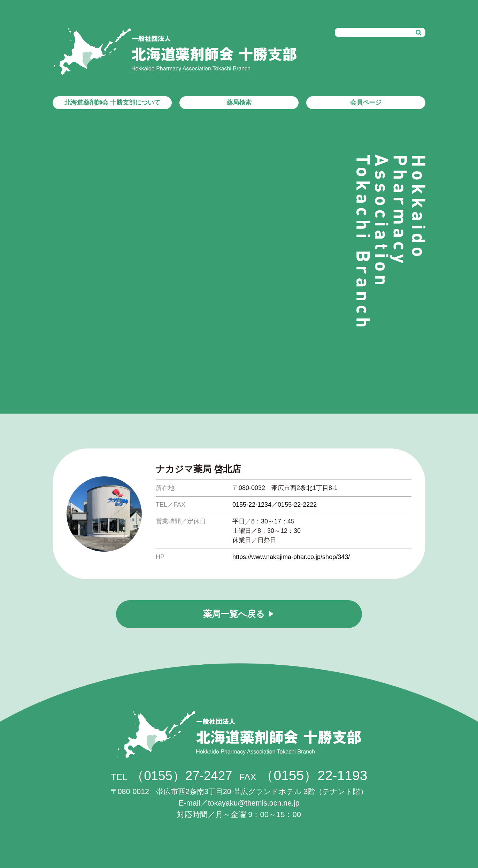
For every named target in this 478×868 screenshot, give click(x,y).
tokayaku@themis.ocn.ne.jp (254, 803)
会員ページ (366, 103)
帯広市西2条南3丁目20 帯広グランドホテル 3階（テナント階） (239, 791)
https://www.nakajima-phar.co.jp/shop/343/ (291, 557)
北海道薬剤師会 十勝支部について (112, 103)
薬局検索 (239, 103)
